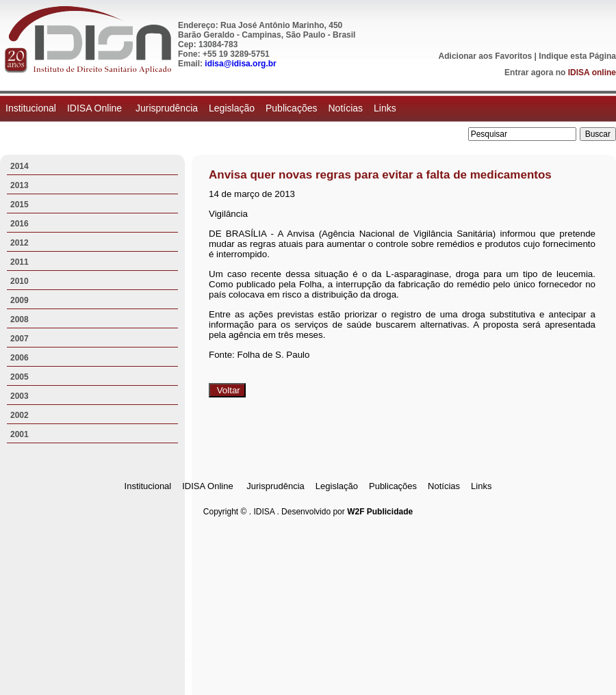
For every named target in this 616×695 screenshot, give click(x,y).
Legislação (232, 108)
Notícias (345, 108)
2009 (20, 300)
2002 (20, 415)
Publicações (292, 108)
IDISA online (592, 73)
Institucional (31, 108)
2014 (20, 166)
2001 (20, 434)
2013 (20, 185)
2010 (20, 281)
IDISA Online (96, 108)
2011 (20, 262)
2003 (20, 396)
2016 (20, 224)
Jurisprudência (167, 108)
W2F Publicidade (380, 512)
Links (385, 108)
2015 (20, 205)
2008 (20, 319)
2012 (20, 243)
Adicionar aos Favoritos (486, 56)
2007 (20, 339)
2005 (20, 377)
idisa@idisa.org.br (240, 64)
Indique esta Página (577, 56)
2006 (20, 358)
